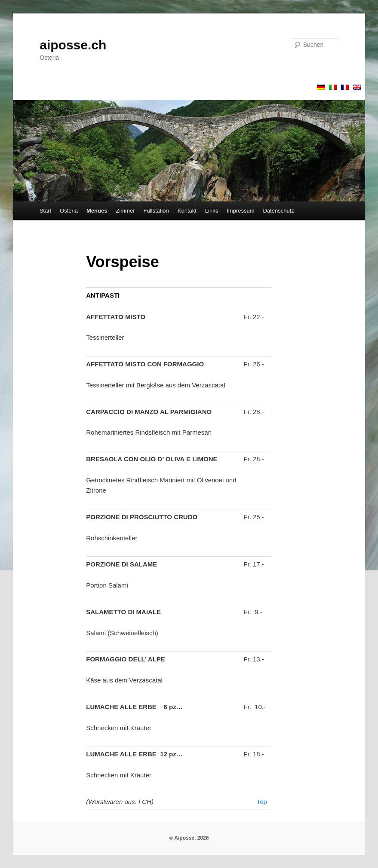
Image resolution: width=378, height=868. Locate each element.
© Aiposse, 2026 (189, 838)
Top (262, 802)
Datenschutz (279, 211)
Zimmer (125, 211)
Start (45, 211)
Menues (97, 211)
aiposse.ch (73, 45)
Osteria (69, 211)
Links (212, 211)
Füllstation (156, 211)
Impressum (240, 211)
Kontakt (187, 211)
